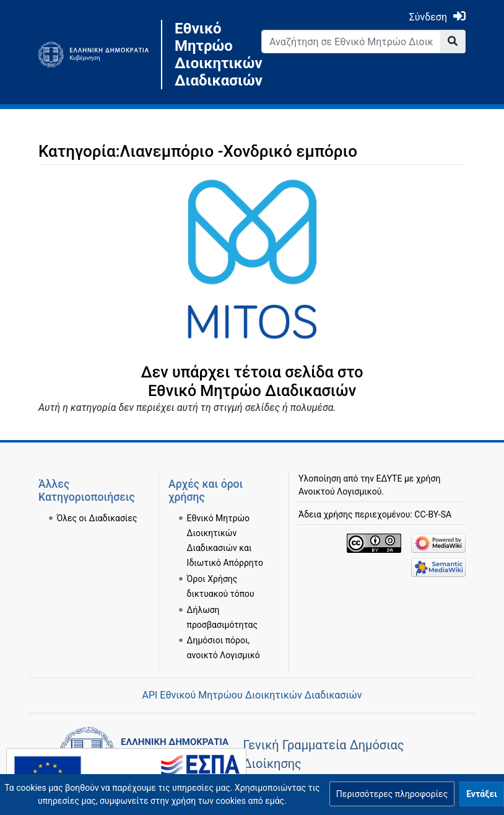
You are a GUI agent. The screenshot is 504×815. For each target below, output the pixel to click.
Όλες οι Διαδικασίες (97, 518)
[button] (392, 794)
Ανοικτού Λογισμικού (340, 491)
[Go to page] (453, 42)
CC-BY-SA (433, 514)
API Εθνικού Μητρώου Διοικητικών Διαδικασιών (252, 695)
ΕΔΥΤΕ (389, 478)
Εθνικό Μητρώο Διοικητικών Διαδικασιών (209, 55)
